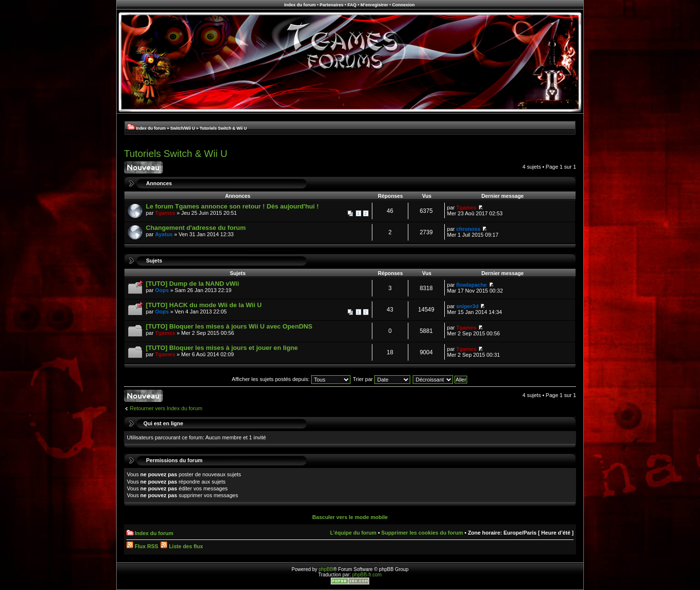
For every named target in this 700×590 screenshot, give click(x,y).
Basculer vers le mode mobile (350, 517)
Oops (162, 290)
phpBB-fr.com (367, 575)
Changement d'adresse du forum (196, 228)
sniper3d (468, 306)
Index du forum (300, 5)
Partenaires (332, 5)
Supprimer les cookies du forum (422, 533)
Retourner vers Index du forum (166, 408)
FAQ (352, 5)
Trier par (382, 379)
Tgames (165, 213)
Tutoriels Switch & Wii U (223, 128)
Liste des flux (182, 546)
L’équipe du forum (353, 533)
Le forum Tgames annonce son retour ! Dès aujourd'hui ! (232, 206)
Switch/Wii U (183, 128)
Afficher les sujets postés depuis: (291, 379)
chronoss (469, 229)
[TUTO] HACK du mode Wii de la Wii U (204, 305)
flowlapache (472, 285)
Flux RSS (142, 546)
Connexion (404, 5)
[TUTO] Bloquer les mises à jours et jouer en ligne (222, 348)
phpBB (326, 569)
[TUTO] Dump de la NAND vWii (192, 284)
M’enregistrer (374, 5)
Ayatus (164, 234)
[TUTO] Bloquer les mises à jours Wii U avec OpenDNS (229, 326)
